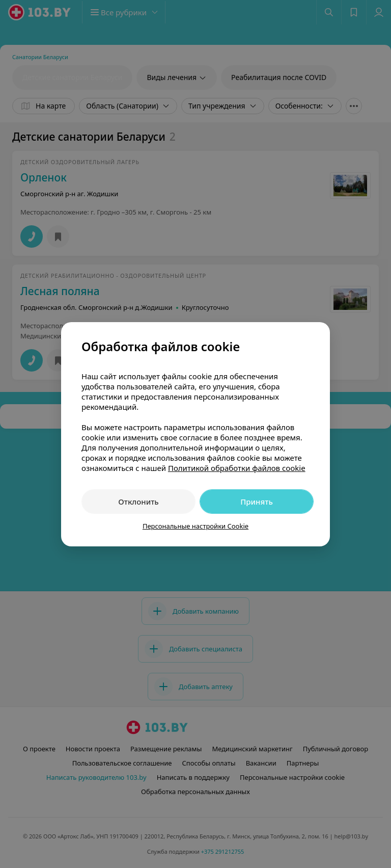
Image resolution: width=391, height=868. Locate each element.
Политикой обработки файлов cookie (237, 468)
